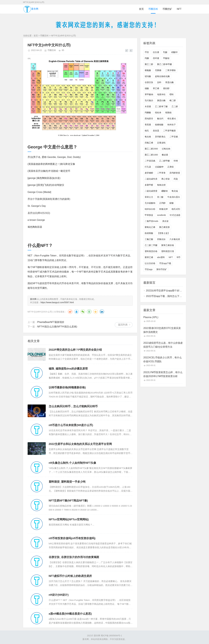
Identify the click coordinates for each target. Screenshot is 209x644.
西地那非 (149, 119)
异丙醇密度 (175, 173)
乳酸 (165, 52)
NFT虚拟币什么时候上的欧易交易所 (70, 576)
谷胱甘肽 (149, 82)
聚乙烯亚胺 (164, 227)
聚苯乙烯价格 (168, 245)
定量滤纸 (161, 143)
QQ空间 (96, 312)
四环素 (156, 58)
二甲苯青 (161, 173)
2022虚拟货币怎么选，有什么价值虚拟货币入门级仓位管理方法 (163, 345)
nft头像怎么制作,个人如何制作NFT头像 (73, 463)
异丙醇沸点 (160, 137)
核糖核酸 (159, 125)
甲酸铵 (166, 58)
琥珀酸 (148, 76)
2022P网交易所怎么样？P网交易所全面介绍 (75, 350)
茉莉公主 (149, 197)
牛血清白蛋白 (174, 197)
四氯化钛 (161, 239)
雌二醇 (173, 100)
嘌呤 (172, 94)
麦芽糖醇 (149, 173)
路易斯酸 (149, 233)
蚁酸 (172, 203)
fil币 (179, 257)
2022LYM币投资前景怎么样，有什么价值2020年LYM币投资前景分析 (163, 374)
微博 (70, 312)
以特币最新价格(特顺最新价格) (67, 387)
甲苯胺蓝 (149, 215)
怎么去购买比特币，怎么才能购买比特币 (73, 406)
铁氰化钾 (163, 209)
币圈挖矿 (167, 9)
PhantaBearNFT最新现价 (51, 322)
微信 (83, 312)
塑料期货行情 (168, 251)
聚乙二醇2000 (151, 149)
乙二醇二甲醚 (151, 245)
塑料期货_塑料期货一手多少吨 (67, 482)
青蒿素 (148, 125)
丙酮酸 (148, 113)
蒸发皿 (156, 131)
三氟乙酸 (149, 239)
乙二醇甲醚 (164, 161)
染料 (159, 82)
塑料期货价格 (151, 251)
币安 (147, 52)
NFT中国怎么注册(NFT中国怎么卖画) (57, 327)
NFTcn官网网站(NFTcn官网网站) (69, 519)
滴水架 (165, 221)
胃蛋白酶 (169, 82)
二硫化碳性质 (151, 179)
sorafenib (161, 215)
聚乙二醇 (149, 64)
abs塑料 (161, 257)
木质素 (148, 106)
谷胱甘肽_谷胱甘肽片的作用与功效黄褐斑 (74, 557)
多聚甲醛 (149, 185)
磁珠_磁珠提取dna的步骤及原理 (68, 369)
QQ (77, 312)
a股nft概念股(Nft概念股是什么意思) (70, 614)
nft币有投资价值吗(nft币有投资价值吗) (72, 538)
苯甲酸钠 (149, 94)
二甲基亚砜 (150, 161)
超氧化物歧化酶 (162, 76)
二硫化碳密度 (151, 191)
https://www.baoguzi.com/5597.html (57, 302)
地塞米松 (161, 94)
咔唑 (176, 161)
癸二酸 (160, 197)
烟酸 (147, 88)
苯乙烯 (156, 88)
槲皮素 (165, 155)
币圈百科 (153, 9)
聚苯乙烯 (149, 257)
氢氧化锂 (161, 185)
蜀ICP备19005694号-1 (111, 636)
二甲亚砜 (174, 137)
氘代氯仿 (149, 100)
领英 (102, 312)
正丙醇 (162, 203)
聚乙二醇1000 (151, 155)
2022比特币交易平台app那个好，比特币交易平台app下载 (177, 291)
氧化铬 (148, 137)
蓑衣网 (31, 9)
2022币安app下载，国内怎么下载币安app (168, 296)
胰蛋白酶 (161, 100)
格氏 (147, 131)
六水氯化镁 (175, 239)
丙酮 (147, 58)
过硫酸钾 (159, 167)
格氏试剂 (176, 209)
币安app (149, 269)
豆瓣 (89, 312)
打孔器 (148, 167)
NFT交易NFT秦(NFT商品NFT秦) (68, 501)
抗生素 (156, 52)
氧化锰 (175, 191)
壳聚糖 (158, 70)
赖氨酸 (148, 70)
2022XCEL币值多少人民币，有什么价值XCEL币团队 (162, 359)
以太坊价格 (150, 263)
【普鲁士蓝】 (163, 233)
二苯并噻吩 (171, 70)
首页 (141, 9)
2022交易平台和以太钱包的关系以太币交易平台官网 (80, 444)
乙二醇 (175, 106)
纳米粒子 (172, 125)
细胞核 (168, 113)
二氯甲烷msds (151, 221)
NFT (179, 9)
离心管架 (166, 179)
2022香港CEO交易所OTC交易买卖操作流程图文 (162, 330)
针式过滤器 (175, 215)
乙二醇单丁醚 (161, 106)
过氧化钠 (166, 149)
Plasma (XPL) (151, 317)
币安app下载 (165, 263)
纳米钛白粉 (150, 209)
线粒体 (158, 113)
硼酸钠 (164, 191)
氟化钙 (160, 119)
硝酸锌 (174, 52)
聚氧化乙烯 (150, 227)
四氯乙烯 (149, 143)
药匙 (176, 179)
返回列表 (123, 325)
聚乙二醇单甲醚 (164, 64)
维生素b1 (172, 119)
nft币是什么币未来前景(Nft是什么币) (71, 425)
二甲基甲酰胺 (169, 131)
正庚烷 (171, 167)
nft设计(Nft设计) (59, 595)
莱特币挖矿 (162, 269)
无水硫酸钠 (150, 203)
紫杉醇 (166, 88)
